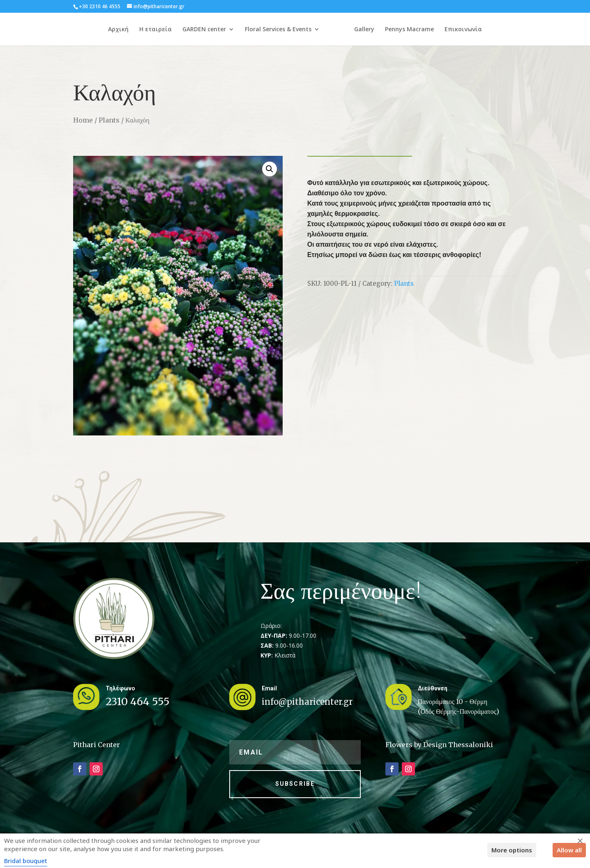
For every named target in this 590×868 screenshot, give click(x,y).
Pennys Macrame (424, 30)
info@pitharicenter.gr (307, 702)
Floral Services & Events (264, 30)
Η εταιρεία (142, 30)
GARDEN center (190, 30)
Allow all (569, 850)
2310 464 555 (138, 701)
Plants (109, 120)
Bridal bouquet (26, 861)
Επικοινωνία (478, 30)
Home (83, 120)
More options (512, 850)
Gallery (379, 30)
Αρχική (104, 30)
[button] (270, 169)
